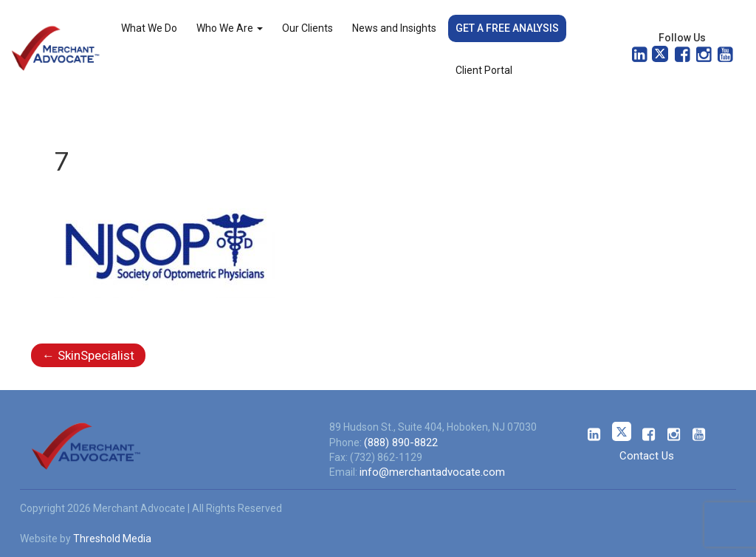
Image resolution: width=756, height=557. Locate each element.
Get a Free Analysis (507, 28)
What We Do (149, 28)
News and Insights (394, 28)
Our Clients (307, 28)
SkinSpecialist (88, 355)
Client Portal (484, 70)
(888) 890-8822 (401, 442)
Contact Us (647, 456)
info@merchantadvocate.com (432, 472)
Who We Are (230, 28)
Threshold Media (112, 539)
